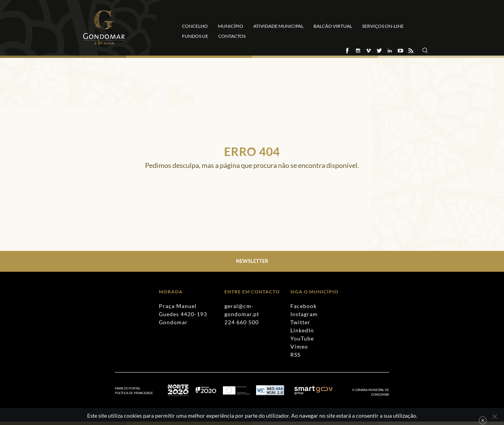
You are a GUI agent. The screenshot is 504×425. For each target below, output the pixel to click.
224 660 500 (242, 322)
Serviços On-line (383, 26)
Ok (483, 420)
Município (231, 26)
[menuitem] (138, 393)
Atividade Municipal (278, 26)
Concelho (195, 26)
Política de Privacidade (134, 393)
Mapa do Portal (128, 388)
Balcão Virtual (333, 26)
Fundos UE (195, 36)
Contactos (232, 36)
